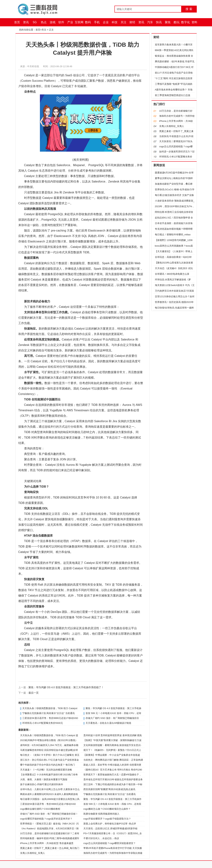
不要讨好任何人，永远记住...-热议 (101, 838)
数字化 (186, 22)
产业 (70, 22)
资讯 (26, 22)
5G (35, 22)
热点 (44, 22)
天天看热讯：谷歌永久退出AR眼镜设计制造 (108, 723)
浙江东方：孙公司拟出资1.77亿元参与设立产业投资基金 (50, 760)
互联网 (79, 22)
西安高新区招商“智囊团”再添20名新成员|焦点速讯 (109, 789)
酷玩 (177, 22)
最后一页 (34, 693)
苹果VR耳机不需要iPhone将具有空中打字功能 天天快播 (113, 848)
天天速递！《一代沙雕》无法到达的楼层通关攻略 (46, 770)
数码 (88, 22)
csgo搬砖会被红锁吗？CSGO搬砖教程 (40, 809)
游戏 (53, 22)
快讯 (159, 22)
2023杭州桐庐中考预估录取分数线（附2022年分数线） (49, 740)
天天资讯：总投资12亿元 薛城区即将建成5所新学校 (110, 829)
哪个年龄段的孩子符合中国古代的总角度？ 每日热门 (48, 765)
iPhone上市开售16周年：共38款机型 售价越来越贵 (47, 843)
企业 (106, 22)
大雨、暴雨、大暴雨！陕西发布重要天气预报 (44, 779)
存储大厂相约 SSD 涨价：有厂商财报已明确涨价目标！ (49, 814)
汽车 (150, 22)
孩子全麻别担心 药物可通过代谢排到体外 (42, 784)
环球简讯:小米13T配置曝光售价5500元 (43, 723)
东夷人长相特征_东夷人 (33, 853)
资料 (194, 22)
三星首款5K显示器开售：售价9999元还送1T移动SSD (50, 718)
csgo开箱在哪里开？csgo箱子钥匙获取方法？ (107, 819)
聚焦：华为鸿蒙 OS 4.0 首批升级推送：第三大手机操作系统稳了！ (66, 687)
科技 (115, 22)
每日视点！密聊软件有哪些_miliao (173, 235)
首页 (17, 22)
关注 (124, 22)
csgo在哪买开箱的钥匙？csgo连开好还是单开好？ (46, 819)
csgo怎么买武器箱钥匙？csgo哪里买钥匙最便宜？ (110, 843)
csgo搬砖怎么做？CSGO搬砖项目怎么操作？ (107, 809)
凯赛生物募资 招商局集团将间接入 (101, 814)
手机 (97, 22)
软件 (61, 22)
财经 (132, 22)
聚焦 (168, 22)
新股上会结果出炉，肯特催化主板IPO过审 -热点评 (110, 824)
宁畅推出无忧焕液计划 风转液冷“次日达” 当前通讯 (49, 713)
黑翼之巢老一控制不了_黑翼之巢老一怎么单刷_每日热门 (50, 848)
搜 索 (189, 9)
